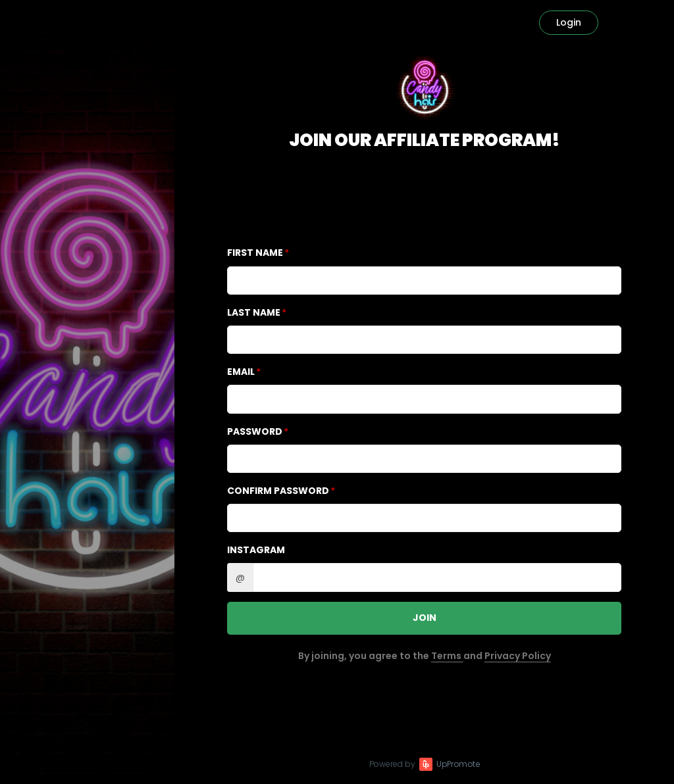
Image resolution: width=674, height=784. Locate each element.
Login (569, 22)
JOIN (425, 618)
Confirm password (278, 491)
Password (255, 431)
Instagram (256, 550)
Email (241, 372)
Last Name (254, 312)
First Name (255, 253)
